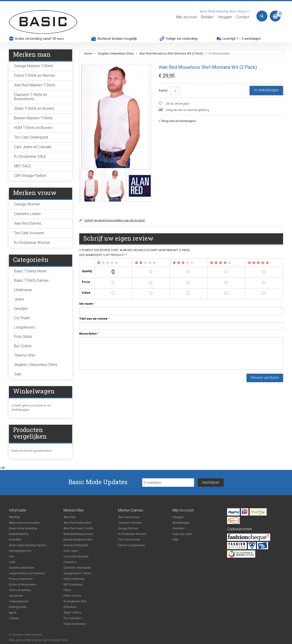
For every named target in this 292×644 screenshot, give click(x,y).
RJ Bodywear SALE (30, 156)
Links (12, 562)
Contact (243, 17)
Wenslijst (179, 528)
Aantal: (163, 90)
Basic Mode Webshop (23, 528)
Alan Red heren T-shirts (79, 528)
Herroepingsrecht (20, 551)
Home (88, 53)
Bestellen (15, 540)
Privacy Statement (21, 579)
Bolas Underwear (75, 624)
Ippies (13, 613)
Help (175, 540)
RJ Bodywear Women (132, 534)
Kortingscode (18, 607)
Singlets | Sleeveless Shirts (116, 53)
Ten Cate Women (129, 540)
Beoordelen (88, 334)
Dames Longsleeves (131, 545)
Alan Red (69, 517)
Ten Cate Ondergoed (31, 137)
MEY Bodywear (73, 585)
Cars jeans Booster (76, 556)
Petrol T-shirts (72, 596)
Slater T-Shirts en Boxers (34, 108)
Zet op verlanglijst (178, 104)
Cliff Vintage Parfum (30, 176)
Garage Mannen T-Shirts (34, 66)
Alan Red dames (129, 517)
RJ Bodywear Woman (32, 243)
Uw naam (86, 304)
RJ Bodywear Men (75, 601)
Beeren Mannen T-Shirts (33, 118)
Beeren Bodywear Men (78, 540)
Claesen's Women (130, 523)
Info (11, 556)
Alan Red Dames (28, 223)
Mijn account (186, 17)
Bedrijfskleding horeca (78, 534)
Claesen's (70, 562)
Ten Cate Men (72, 618)
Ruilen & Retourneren (23, 585)
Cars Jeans (71, 551)
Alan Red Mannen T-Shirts (35, 85)
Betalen (207, 17)
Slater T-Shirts (72, 613)
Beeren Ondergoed (76, 545)
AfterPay (14, 517)
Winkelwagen (181, 523)
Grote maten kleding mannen (28, 545)
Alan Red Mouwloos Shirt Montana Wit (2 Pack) (171, 53)
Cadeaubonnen (19, 601)
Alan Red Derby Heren (78, 523)
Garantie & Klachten (22, 568)
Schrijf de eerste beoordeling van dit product (115, 220)
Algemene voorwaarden (24, 523)
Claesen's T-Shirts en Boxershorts (31, 97)
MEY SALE (22, 166)
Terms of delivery (20, 590)
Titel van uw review (93, 319)
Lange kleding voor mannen (27, 573)
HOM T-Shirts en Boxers (33, 128)
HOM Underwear (74, 579)
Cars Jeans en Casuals (33, 147)
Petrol (67, 590)
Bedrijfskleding (19, 534)
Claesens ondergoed (77, 568)
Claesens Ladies (27, 214)
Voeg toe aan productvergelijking (187, 110)
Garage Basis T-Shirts (77, 573)
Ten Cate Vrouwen (29, 233)
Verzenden (16, 596)
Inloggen (225, 17)
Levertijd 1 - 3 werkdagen (242, 39)
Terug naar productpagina (177, 121)
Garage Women (27, 204)
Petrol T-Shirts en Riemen (35, 75)
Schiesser (70, 607)
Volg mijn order (182, 534)
